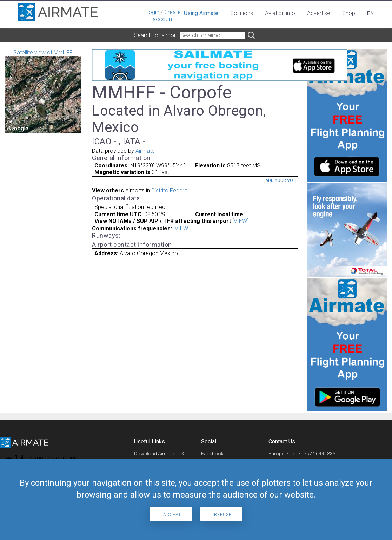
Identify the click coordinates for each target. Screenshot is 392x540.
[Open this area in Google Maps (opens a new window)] (19, 129)
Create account (167, 16)
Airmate (145, 151)
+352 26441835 (318, 454)
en (371, 13)
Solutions (242, 13)
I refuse (221, 515)
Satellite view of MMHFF (43, 91)
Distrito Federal (170, 190)
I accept (171, 515)
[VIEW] (240, 221)
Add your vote (282, 180)
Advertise (319, 13)
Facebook (212, 454)
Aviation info (280, 13)
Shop (349, 13)
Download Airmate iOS (159, 454)
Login (152, 12)
